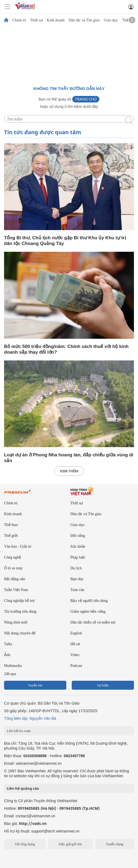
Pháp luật (78, 557)
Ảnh (7, 655)
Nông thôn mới (16, 622)
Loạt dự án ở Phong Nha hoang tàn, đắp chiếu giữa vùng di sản (69, 458)
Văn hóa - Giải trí (18, 546)
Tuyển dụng (115, 844)
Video (75, 655)
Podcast (76, 666)
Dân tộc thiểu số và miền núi (93, 622)
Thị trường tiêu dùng (20, 612)
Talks (8, 644)
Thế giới (11, 536)
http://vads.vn (33, 823)
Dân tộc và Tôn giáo (84, 20)
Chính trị (19, 20)
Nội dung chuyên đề (20, 633)
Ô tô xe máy (13, 568)
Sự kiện (103, 685)
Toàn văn (77, 590)
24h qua (10, 674)
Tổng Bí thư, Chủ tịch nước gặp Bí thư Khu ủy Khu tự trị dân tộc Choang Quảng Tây (65, 241)
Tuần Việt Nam (16, 590)
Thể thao (11, 525)
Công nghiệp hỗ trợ (19, 601)
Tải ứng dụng (25, 844)
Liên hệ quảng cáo (23, 788)
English (76, 633)
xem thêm (69, 471)
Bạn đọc (77, 579)
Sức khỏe (78, 546)
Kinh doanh (56, 20)
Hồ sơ (75, 644)
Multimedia (13, 666)
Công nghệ (13, 557)
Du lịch (76, 568)
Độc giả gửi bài (70, 844)
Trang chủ (86, 99)
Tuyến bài (35, 685)
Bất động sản (15, 579)
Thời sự (36, 20)
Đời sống (78, 536)
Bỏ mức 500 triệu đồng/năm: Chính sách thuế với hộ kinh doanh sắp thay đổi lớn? (66, 349)
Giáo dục (111, 20)
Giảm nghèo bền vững (88, 612)
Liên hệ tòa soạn (19, 731)
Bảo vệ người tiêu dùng (89, 601)
